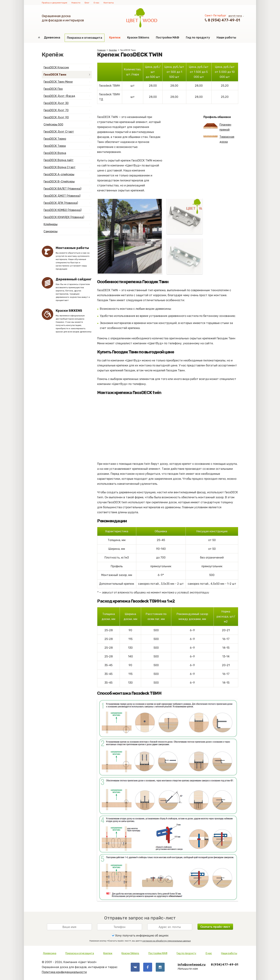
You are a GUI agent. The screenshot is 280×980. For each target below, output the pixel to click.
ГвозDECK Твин (55, 75)
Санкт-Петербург (216, 16)
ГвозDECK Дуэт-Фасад (59, 96)
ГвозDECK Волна (55, 153)
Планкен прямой (217, 127)
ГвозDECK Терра (55, 146)
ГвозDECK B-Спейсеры (59, 182)
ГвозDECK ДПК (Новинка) (61, 203)
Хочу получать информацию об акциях (140, 935)
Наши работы (226, 38)
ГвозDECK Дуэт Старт (59, 132)
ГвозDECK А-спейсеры (59, 174)
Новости (76, 3)
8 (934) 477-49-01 (224, 20)
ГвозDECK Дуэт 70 (56, 110)
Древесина (52, 38)
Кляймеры (51, 224)
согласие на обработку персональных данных (167, 941)
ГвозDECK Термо (55, 139)
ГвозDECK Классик (56, 67)
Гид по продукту (198, 38)
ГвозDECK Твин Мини (58, 82)
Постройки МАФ (167, 38)
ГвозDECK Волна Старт (60, 167)
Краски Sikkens (138, 38)
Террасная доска (219, 139)
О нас (96, 3)
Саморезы (51, 231)
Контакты (109, 3)
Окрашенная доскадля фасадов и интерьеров (63, 18)
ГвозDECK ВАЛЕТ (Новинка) (62, 189)
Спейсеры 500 (53, 124)
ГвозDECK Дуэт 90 (56, 117)
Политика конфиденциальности (64, 972)
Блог (87, 3)
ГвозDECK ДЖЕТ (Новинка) (62, 196)
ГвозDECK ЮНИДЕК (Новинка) (64, 217)
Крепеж (115, 38)
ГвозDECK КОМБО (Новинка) (62, 210)
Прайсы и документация (54, 3)
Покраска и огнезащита (85, 38)
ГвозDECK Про (53, 89)
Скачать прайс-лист (215, 927)
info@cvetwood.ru (192, 965)
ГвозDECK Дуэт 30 (56, 103)
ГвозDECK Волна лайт (59, 160)
